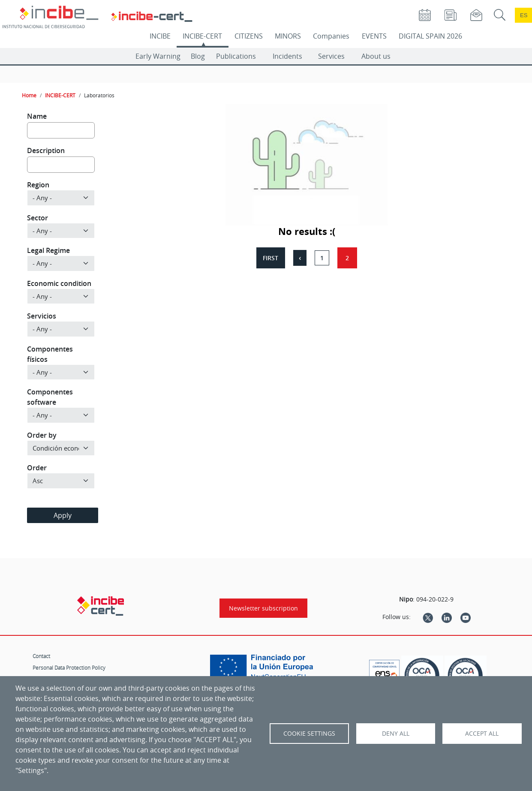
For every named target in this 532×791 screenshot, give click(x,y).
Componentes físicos (50, 354)
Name (37, 116)
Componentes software (50, 397)
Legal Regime (48, 250)
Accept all (482, 734)
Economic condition (59, 283)
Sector (38, 218)
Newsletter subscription (263, 608)
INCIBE (160, 36)
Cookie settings (309, 734)
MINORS (288, 36)
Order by (42, 435)
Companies (331, 36)
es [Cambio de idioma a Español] (524, 15)
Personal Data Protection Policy (69, 668)
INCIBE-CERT (202, 36)
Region (38, 185)
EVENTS (374, 36)
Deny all (396, 734)
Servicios (42, 316)
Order (37, 468)
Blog (198, 56)
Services (331, 56)
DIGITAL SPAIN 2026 (430, 36)
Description (46, 150)
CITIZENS (249, 36)
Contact (41, 656)
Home (29, 95)
